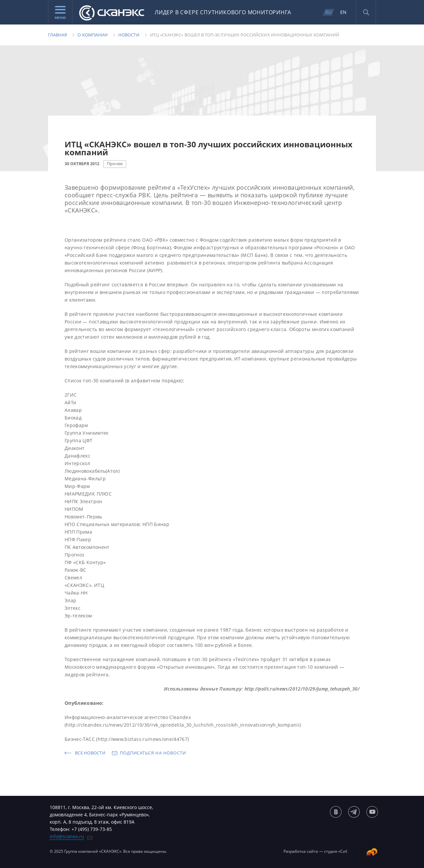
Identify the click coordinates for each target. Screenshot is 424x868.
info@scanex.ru (67, 836)
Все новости (90, 753)
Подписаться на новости (153, 753)
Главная (57, 35)
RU (328, 12)
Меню (60, 13)
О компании (93, 35)
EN (343, 12)
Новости (129, 35)
